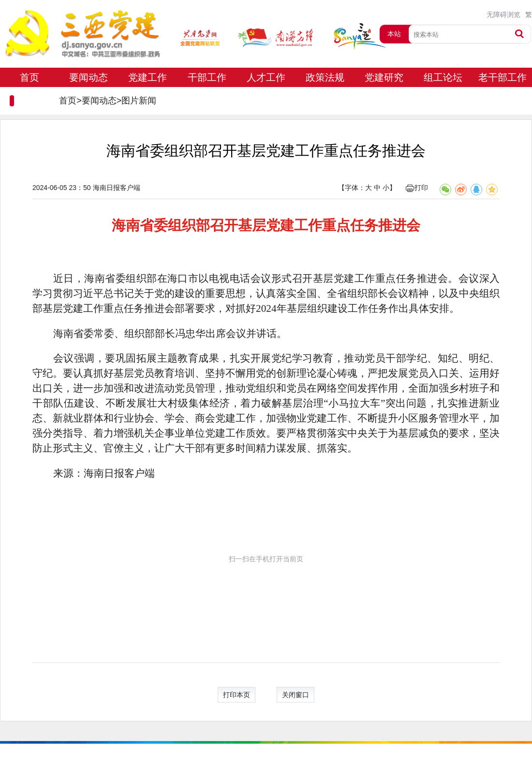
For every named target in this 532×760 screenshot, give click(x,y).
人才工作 (266, 77)
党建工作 (148, 77)
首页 (30, 77)
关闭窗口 (296, 695)
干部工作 (207, 77)
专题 (30, 97)
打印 (417, 188)
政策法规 (325, 77)
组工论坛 (443, 77)
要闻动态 (89, 77)
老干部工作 (502, 77)
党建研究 (384, 77)
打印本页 (236, 695)
